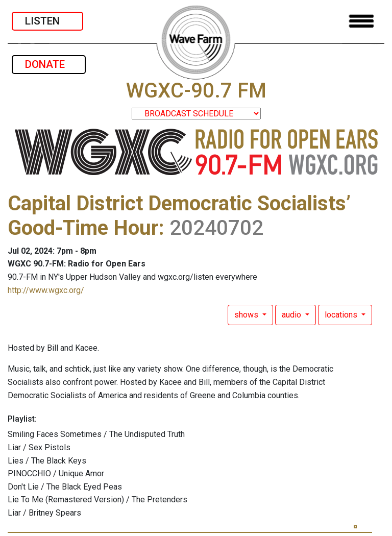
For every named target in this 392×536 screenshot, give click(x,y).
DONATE (49, 64)
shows (247, 315)
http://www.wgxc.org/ (46, 290)
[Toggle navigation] (361, 21)
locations (342, 315)
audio (292, 315)
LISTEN (47, 21)
